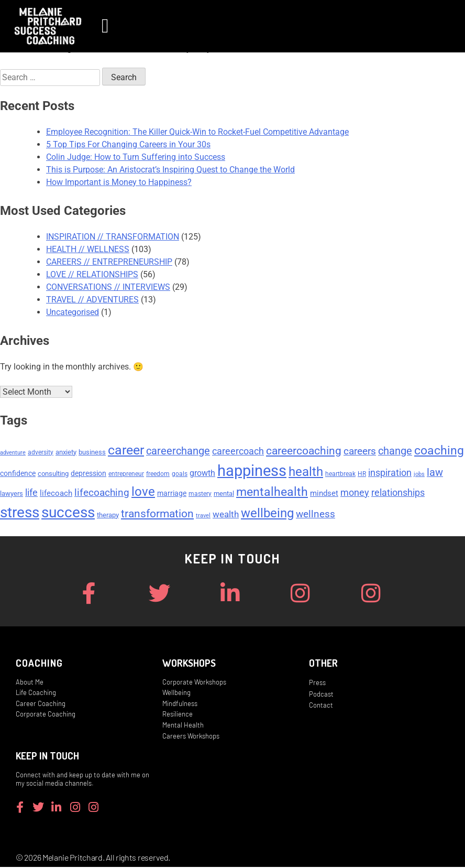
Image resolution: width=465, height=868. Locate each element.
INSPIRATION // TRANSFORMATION (113, 237)
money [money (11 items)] (355, 494)
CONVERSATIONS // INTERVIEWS (108, 287)
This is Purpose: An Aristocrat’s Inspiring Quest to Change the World (170, 170)
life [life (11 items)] (31, 494)
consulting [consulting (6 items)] (53, 475)
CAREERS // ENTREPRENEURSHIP (109, 262)
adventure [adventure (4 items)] (13, 454)
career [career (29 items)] (126, 451)
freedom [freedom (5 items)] (158, 475)
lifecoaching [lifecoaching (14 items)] (102, 493)
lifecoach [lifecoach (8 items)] (56, 494)
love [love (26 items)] (143, 493)
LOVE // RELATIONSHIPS (92, 274)
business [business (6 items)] (92, 453)
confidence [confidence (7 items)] (18, 474)
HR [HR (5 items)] (362, 475)
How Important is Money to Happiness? (119, 182)
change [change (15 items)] (395, 452)
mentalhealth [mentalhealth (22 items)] (272, 493)
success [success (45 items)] (68, 513)
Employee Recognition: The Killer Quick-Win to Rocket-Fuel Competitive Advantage (197, 132)
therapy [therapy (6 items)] (108, 516)
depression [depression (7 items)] (88, 474)
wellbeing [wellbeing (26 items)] (267, 514)
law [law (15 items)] (435, 474)
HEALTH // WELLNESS (88, 249)
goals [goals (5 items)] (180, 475)
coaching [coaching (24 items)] (439, 451)
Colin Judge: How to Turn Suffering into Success (136, 157)
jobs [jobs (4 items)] (419, 475)
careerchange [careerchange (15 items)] (178, 452)
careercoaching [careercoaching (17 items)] (304, 452)
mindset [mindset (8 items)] (324, 494)
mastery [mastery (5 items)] (200, 495)
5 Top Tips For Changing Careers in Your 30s (128, 144)
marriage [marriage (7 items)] (172, 494)
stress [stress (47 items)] (20, 513)
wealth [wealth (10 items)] (226, 515)
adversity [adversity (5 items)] (41, 453)
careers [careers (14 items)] (360, 452)
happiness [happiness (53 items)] (252, 472)
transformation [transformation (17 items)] (157, 515)
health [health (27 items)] (306, 473)
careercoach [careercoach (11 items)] (238, 452)
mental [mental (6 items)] (224, 495)
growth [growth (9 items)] (202, 474)
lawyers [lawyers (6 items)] (12, 495)
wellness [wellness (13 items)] (315, 515)
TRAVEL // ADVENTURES (92, 300)
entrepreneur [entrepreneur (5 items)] (126, 475)
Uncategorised (73, 312)
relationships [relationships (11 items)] (398, 494)
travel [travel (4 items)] (203, 517)
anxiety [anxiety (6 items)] (66, 453)
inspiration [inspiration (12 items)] (390, 474)
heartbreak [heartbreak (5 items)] (340, 475)
